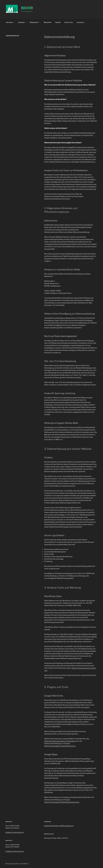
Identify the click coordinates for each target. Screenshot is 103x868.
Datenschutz (69, 22)
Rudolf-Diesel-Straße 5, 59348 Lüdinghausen (59, 825)
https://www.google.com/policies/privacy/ (60, 746)
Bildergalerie (35, 22)
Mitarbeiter (48, 22)
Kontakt (58, 22)
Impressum (80, 22)
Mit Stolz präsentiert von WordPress (17, 863)
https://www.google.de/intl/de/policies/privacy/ (62, 802)
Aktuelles (22, 22)
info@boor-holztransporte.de (15, 832)
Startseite (10, 22)
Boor (27, 8)
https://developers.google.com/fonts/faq (59, 741)
